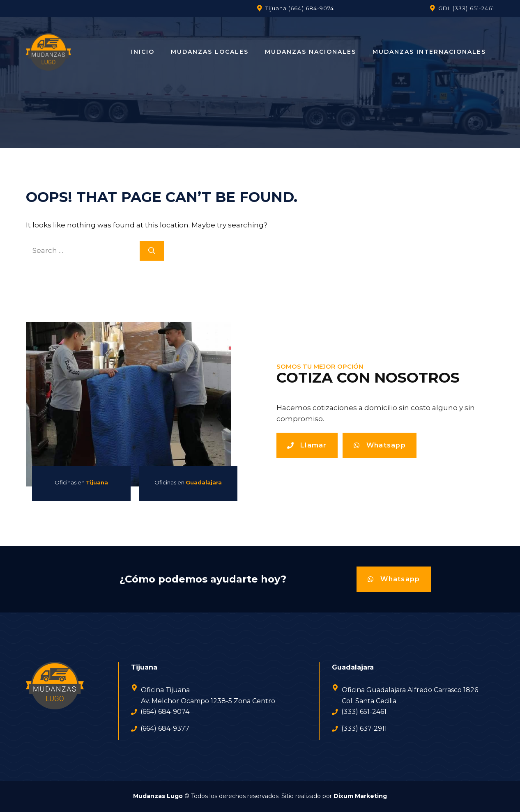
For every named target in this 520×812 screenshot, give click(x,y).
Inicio (143, 52)
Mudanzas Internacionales (429, 52)
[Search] (152, 251)
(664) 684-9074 (311, 8)
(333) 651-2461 (473, 8)
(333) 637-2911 (364, 728)
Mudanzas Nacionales (311, 52)
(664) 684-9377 (165, 728)
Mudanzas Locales (210, 52)
